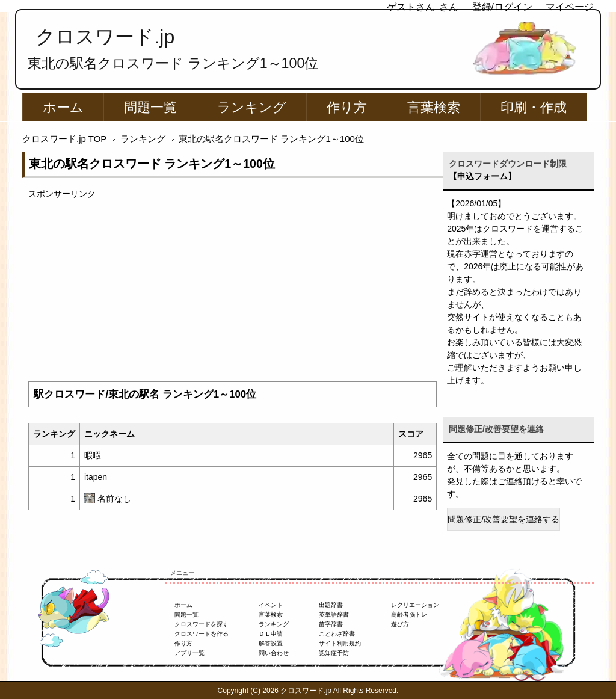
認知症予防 (334, 653)
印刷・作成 (534, 107)
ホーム (63, 107)
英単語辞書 (334, 614)
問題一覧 (150, 107)
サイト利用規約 (340, 643)
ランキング (252, 107)
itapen (96, 477)
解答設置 (271, 643)
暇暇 (93, 455)
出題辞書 (331, 605)
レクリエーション (415, 605)
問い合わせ (274, 653)
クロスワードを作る (202, 634)
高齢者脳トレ (409, 614)
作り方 (347, 107)
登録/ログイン (502, 7)
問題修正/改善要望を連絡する (504, 519)
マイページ (570, 7)
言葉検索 (434, 107)
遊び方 (400, 624)
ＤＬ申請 (271, 634)
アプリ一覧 (189, 653)
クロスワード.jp (105, 37)
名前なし (114, 499)
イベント (271, 605)
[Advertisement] (233, 285)
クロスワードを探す (202, 624)
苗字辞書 (331, 624)
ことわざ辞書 (337, 634)
